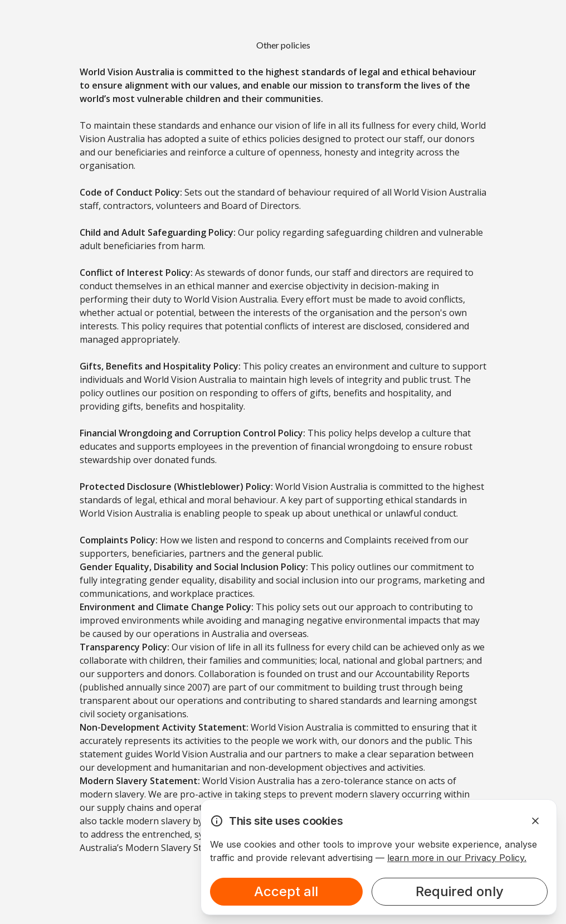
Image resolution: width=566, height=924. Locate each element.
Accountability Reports (423, 674)
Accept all (286, 891)
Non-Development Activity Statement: (164, 727)
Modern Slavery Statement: (140, 781)
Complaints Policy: (119, 540)
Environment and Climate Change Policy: (167, 607)
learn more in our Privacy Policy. (457, 858)
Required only (460, 891)
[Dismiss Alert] (535, 821)
